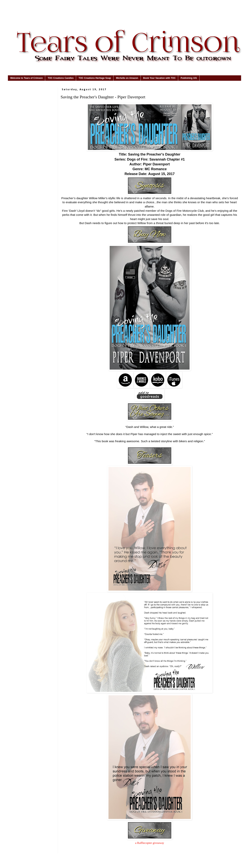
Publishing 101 (189, 78)
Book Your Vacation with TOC (159, 78)
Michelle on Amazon (127, 78)
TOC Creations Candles (61, 78)
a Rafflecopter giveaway (150, 843)
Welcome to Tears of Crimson (26, 78)
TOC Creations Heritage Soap (95, 78)
